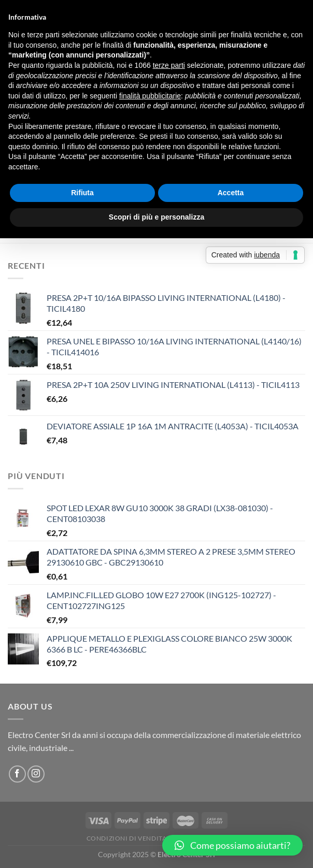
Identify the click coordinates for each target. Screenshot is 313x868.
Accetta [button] (231, 193)
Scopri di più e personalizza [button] (156, 217)
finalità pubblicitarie (150, 96)
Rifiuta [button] (82, 193)
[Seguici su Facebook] (17, 774)
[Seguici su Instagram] (36, 774)
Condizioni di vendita (127, 838)
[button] (232, 845)
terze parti (169, 65)
